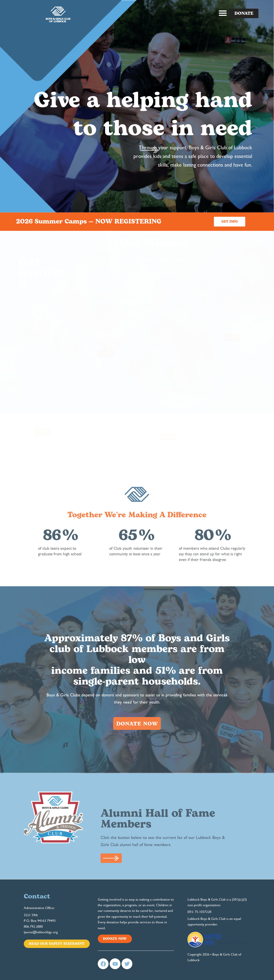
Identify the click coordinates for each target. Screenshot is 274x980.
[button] (223, 13)
